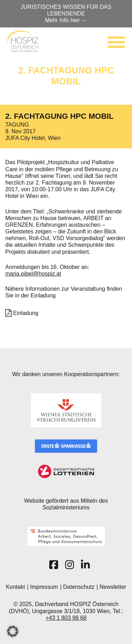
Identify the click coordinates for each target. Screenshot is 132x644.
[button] (13, 631)
